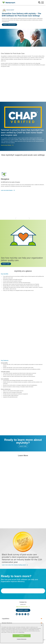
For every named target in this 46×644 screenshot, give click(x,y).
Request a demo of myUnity (9, 25)
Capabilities (6, 619)
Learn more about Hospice (7, 190)
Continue (22, 636)
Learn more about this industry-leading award (14, 565)
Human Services (7, 623)
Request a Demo (23, 610)
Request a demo (6, 264)
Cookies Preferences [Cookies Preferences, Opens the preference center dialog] (22, 639)
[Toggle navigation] (42, 3)
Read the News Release (6, 145)
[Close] (42, 625)
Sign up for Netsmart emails (22, 607)
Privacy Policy (32, 630)
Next (29, 218)
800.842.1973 (23, 604)
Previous (16, 218)
